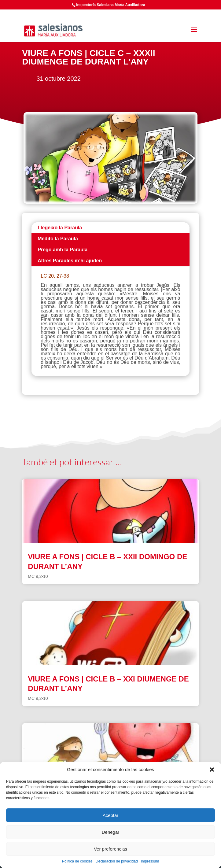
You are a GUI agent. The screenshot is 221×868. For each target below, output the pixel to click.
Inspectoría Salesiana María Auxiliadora (111, 5)
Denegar (111, 832)
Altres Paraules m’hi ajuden (70, 261)
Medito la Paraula (58, 239)
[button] (212, 770)
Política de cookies (77, 861)
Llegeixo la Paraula (60, 228)
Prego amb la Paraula (63, 250)
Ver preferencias (111, 849)
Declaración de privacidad (117, 861)
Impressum (150, 861)
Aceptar (111, 815)
